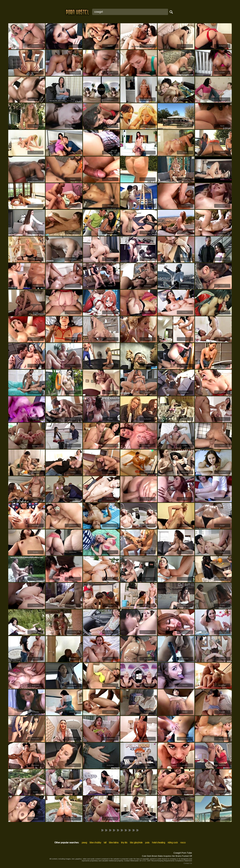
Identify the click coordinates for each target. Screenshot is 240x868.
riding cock (173, 843)
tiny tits (124, 843)
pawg (84, 843)
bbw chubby (95, 843)
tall (105, 843)
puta (147, 843)
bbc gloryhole (136, 843)
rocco (183, 843)
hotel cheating (159, 843)
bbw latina (114, 843)
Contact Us (188, 863)
